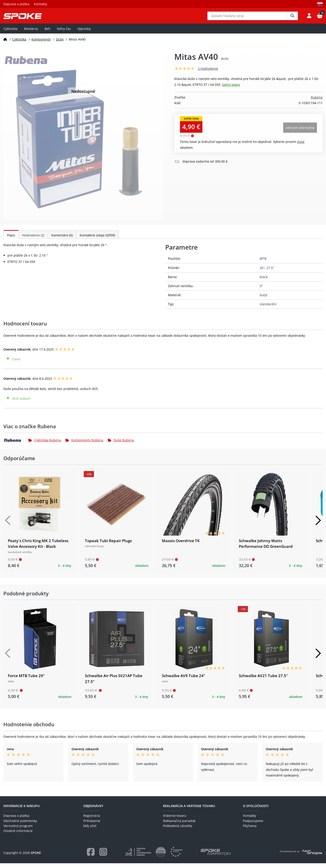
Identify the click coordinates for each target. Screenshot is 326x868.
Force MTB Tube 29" (26, 680)
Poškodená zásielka (178, 831)
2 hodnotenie (208, 73)
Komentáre (62, 240)
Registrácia (92, 820)
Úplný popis (231, 89)
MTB (263, 263)
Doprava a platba (16, 4)
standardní (268, 309)
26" (262, 272)
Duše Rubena (121, 445)
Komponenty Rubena (84, 445)
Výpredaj (84, 33)
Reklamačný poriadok (179, 825)
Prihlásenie (92, 825)
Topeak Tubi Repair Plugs (108, 545)
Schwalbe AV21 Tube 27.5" (263, 680)
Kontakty (41, 4)
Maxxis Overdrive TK (181, 545)
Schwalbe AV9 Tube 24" (183, 680)
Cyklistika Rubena (45, 445)
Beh (48, 33)
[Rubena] (16, 445)
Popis (11, 240)
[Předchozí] (8, 525)
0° (261, 291)
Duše (60, 44)
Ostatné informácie (18, 836)
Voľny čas (64, 33)
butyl (264, 300)
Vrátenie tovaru (175, 820)
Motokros (31, 33)
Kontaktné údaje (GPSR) (97, 240)
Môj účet (90, 831)
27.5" (270, 272)
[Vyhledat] (292, 18)
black (264, 281)
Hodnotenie (33, 240)
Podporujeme (253, 825)
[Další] (318, 525)
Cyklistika (10, 33)
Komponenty (41, 44)
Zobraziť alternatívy (300, 132)
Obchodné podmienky (20, 825)
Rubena (317, 102)
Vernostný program (18, 831)
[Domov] (5, 44)
